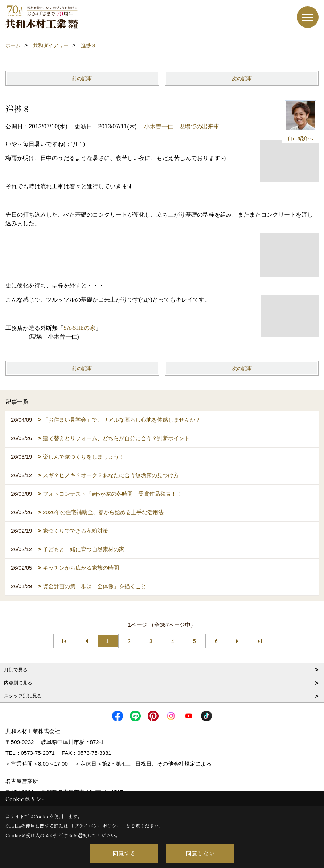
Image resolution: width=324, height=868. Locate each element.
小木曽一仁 (159, 126)
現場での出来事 (199, 126)
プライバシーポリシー (98, 826)
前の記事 (82, 78)
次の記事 (242, 78)
